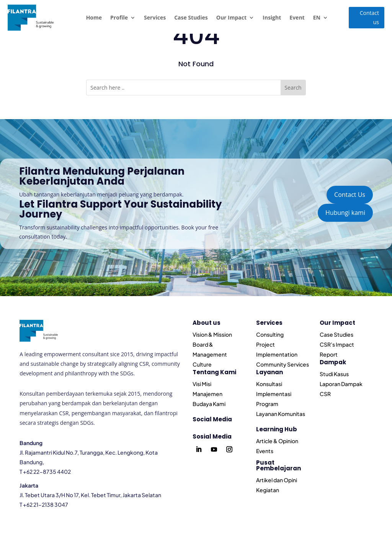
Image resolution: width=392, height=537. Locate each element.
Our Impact (231, 17)
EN (317, 17)
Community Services (283, 364)
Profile (119, 17)
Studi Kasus (334, 374)
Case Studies (191, 17)
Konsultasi (269, 384)
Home (94, 17)
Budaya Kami (209, 404)
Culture (202, 364)
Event (297, 17)
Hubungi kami (345, 213)
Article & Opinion (277, 441)
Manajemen (207, 394)
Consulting (270, 334)
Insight (272, 17)
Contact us (369, 17)
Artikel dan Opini (277, 480)
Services (155, 17)
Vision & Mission (212, 334)
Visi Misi (202, 384)
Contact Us (350, 195)
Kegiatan (268, 490)
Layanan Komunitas (281, 414)
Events (265, 451)
